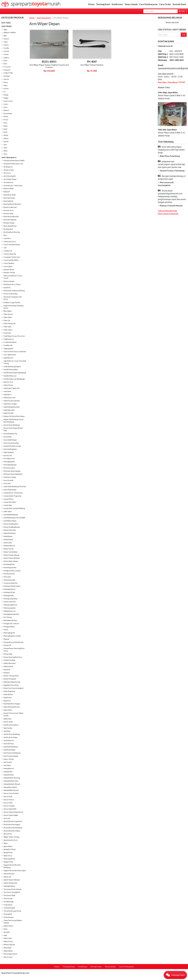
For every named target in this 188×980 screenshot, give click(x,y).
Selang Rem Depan (10, 787)
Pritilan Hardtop (9, 660)
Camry (6, 45)
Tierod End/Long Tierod (12, 911)
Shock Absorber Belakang (13, 828)
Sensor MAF (8, 803)
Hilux (5, 85)
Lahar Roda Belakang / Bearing (15, 486)
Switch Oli (7, 877)
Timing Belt (8, 914)
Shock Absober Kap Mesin (13, 821)
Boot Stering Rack (10, 220)
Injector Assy (8, 382)
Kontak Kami (179, 4)
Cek (184, 35)
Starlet (6, 141)
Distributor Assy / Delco (12, 284)
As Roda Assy (8, 182)
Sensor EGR (8, 796)
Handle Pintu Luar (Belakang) (14, 379)
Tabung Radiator (9, 886)
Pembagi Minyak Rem (11, 614)
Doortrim (7, 288)
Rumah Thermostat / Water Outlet (13, 714)
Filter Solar (8, 327)
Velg (5, 935)
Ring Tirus (7, 701)
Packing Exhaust (9, 589)
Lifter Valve (8, 511)
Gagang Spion (8, 348)
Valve (6, 929)
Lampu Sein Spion (10, 502)
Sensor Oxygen (9, 806)
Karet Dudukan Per (10, 434)
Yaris (5, 154)
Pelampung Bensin (10, 605)
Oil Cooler (7, 577)
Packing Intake (9, 595)
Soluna (6, 138)
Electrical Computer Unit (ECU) (13, 298)
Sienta (6, 135)
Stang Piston (8, 852)
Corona (6, 51)
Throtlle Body (9, 902)
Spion (6, 843)
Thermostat (8, 899)
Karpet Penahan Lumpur (12, 446)
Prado (6, 116)
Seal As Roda (8, 722)
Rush (5, 132)
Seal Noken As (9, 740)
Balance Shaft (8, 188)
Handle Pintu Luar (10, 376)
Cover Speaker (9, 263)
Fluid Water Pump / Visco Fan (14, 336)
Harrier (6, 79)
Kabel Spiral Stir (9, 410)
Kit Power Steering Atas (12, 471)
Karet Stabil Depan (10, 440)
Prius (5, 123)
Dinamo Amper (9, 281)
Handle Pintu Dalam (11, 369)
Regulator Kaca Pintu (11, 685)
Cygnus (6, 57)
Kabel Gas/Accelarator (12, 401)
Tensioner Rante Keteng (12, 889)
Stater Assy (8, 856)
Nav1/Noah (8, 113)
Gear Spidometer (10, 355)
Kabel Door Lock (9, 398)
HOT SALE (6, 23)
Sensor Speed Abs (10, 809)
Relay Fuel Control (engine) (13, 688)
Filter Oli (7, 320)
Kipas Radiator (9, 452)
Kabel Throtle (8, 413)
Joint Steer (7, 391)
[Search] (160, 11)
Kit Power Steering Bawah (13, 474)
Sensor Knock (9, 800)
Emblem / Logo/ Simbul (12, 302)
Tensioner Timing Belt (12, 892)
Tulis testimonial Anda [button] (167, 211)
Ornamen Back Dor (11, 583)
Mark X (6, 110)
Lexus (6, 104)
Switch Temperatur (10, 883)
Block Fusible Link (10, 207)
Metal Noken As (9, 546)
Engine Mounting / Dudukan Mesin (14, 307)
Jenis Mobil (6, 26)
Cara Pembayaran (148, 4)
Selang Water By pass (11, 790)
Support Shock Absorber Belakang (12, 866)
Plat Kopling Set (9, 633)
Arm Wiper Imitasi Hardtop (92, 65)
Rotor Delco (8, 710)
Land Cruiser (8, 101)
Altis (5, 36)
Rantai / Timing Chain (11, 676)
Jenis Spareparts (9, 157)
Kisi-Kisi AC (8, 455)
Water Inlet (8, 938)
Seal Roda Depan (10, 750)
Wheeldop (7, 948)
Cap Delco (7, 238)
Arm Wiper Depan (10, 179)
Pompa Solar (8, 654)
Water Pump (8, 941)
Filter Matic (8, 317)
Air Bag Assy (8, 167)
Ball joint (7, 192)
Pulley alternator (10, 663)
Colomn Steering (10, 254)
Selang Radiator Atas (11, 781)
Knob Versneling (10, 477)
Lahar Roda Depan (10, 490)
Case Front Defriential (12, 244)
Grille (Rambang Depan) (12, 366)
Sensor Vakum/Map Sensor (13, 812)
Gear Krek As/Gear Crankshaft (15, 351)
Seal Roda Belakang (11, 747)
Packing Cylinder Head (12, 586)
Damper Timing (9, 272)
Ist (4, 92)
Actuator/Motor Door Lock (13, 164)
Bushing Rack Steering (12, 232)
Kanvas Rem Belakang (12, 425)
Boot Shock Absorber (11, 216)
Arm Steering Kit (10, 176)
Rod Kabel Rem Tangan (12, 704)
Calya (6, 42)
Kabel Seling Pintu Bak (12, 407)
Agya (5, 29)
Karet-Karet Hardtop (11, 443)
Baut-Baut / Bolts (10, 195)
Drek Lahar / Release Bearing (14, 291)
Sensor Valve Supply (11, 815)
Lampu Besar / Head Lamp (13, 493)
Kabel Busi (7, 395)
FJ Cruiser (7, 67)
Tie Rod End (8, 905)
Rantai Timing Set (10, 679)
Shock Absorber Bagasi (12, 824)
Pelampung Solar (10, 608)
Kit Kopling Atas (9, 462)
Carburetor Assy (10, 241)
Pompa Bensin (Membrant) (13, 642)
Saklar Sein (7, 719)
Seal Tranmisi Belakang (12, 753)
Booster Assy (8, 210)
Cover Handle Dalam (11, 260)
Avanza (6, 39)
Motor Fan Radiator (11, 552)
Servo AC (7, 818)
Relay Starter (8, 694)
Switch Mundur (9, 874)
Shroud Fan (8, 834)
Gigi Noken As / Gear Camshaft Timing (15, 362)
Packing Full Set (9, 592)
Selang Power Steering (12, 778)
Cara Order (165, 4)
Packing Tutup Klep (10, 599)
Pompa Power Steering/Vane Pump (14, 650)
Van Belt (7, 932)
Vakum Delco (8, 926)
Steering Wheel (9, 859)
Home (91, 4)
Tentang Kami (103, 4)
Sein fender (8, 762)
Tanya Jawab (131, 4)
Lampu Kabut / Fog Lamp (12, 496)
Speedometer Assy (11, 840)
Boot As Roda (8, 213)
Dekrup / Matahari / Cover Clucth (13, 277)
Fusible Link (8, 345)
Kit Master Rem (9, 468)
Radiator (7, 673)
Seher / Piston (9, 759)
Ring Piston (8, 698)
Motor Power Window (12, 558)
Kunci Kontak (8, 480)
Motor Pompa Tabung (11, 555)
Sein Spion (7, 765)
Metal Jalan (8, 543)
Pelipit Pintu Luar (10, 611)
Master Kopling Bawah (12, 527)
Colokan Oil (8, 251)
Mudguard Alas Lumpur (12, 571)
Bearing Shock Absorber (12, 204)
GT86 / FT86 (8, 73)
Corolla (6, 48)
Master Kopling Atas (11, 524)
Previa (6, 120)
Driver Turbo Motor (11, 294)
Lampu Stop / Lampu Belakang (14, 508)
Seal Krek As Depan (11, 737)
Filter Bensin (8, 314)
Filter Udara (8, 330)
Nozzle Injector (9, 574)
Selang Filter (8, 772)
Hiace (6, 82)
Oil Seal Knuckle (9, 580)
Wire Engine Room (10, 954)
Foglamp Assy (9, 339)
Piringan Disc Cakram (11, 623)
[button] (175, 975)
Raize (6, 126)
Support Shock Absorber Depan (15, 870)
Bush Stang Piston (10, 226)
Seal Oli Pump (9, 744)
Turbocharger (9, 917)
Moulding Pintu (9, 564)
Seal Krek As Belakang (12, 734)
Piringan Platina (9, 627)
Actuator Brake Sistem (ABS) (14, 160)
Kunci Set (7, 483)
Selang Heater (9, 775)
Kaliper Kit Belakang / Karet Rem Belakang (13, 421)
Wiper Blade (8, 951)
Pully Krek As (8, 666)
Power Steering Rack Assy (13, 657)
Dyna (5, 60)
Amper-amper (9, 170)
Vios (5, 144)
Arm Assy (7, 173)
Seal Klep (7, 731)
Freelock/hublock (10, 342)
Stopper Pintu (8, 862)
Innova (6, 88)
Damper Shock (9, 269)
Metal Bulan (8, 536)
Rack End (7, 670)
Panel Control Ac (10, 602)
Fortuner (7, 70)
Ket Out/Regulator (10, 449)
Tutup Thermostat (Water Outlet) (13, 922)
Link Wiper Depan (10, 521)
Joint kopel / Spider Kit (12, 388)
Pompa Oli (7, 645)
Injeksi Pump (8, 385)
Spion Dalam (8, 846)
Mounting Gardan (10, 567)
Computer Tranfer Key (12, 257)
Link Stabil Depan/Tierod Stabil (14, 518)
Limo (5, 107)
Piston (6, 630)
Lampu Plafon (8, 499)
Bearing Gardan (9, 198)
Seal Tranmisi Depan (11, 756)
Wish (5, 151)
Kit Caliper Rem (9, 458)
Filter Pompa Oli (9, 323)
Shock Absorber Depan (12, 831)
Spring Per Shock (10, 849)
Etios (5, 64)
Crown (6, 54)
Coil (5, 248)
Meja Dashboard (10, 533)
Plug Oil (6, 639)
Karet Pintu (8, 437)
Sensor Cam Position (11, 793)
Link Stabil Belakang (11, 515)
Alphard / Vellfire (10, 32)
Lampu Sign (8, 505)
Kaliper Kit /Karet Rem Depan (14, 416)
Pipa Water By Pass (10, 620)
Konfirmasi (117, 4)
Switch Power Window (12, 880)
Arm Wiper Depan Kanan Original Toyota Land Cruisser (49, 66)
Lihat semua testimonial (168, 213)
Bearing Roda (8, 201)
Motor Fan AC (9, 549)
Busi (5, 235)
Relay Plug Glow (9, 691)
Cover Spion (8, 266)
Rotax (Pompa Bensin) (12, 707)
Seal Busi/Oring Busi (11, 725)
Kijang (6, 95)
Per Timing (8, 617)
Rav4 (5, 129)
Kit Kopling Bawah (10, 465)
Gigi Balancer (8, 358)
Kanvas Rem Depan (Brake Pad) (13, 429)
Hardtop (7, 76)
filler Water (8, 311)
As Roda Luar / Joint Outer (13, 185)
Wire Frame (8, 957)
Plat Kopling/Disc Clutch (12, 636)
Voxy (5, 148)
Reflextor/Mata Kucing (12, 682)
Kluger (6, 98)
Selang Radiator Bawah (12, 784)
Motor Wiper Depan (11, 561)
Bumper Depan (9, 223)
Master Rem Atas (10, 530)
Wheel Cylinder (9, 945)
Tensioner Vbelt (9, 895)
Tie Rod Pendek (9, 908)
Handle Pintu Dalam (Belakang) (15, 373)
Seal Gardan (8, 728)
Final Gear (7, 333)
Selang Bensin (9, 768)
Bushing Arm (8, 229)
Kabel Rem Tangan (10, 404)
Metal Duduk (8, 539)
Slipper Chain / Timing (11, 837)
